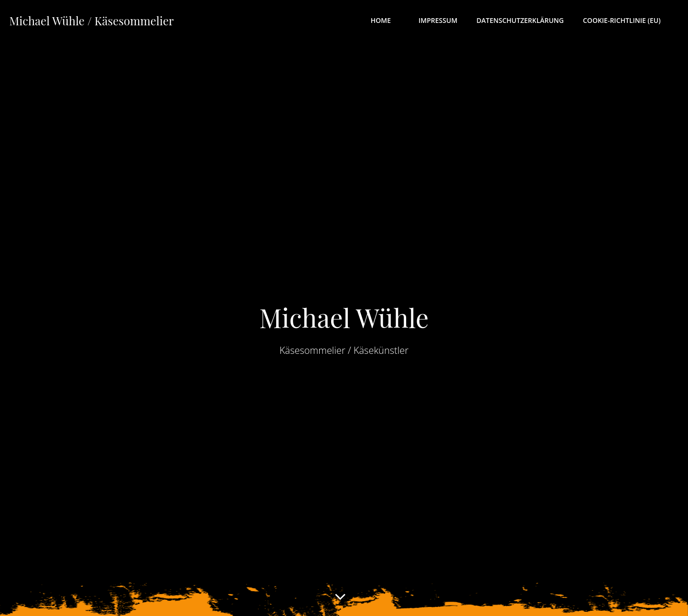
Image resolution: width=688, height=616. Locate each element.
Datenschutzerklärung (522, 22)
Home (387, 22)
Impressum (440, 22)
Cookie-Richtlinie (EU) (628, 22)
